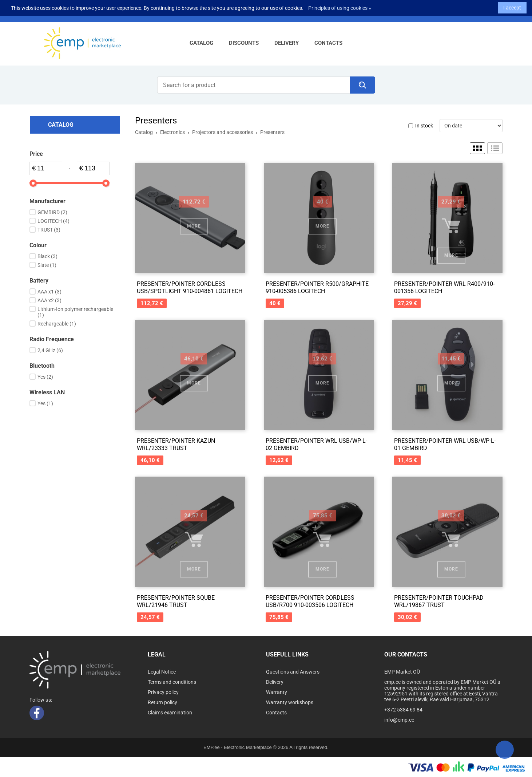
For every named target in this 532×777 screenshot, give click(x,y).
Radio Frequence (52, 339)
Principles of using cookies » (340, 6)
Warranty (277, 692)
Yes (45, 377)
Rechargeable (57, 324)
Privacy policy (163, 692)
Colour (38, 245)
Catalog (201, 43)
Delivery (287, 43)
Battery (39, 281)
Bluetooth (42, 366)
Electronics (172, 132)
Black (47, 256)
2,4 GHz (50, 350)
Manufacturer (47, 201)
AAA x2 (49, 300)
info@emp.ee (399, 720)
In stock (424, 126)
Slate (47, 265)
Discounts (244, 43)
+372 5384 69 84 (403, 710)
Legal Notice (162, 672)
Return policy (162, 702)
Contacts (328, 43)
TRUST (49, 230)
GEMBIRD (52, 212)
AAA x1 (49, 292)
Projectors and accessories (223, 132)
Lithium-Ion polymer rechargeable (75, 312)
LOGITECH (53, 221)
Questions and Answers (293, 672)
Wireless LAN (47, 392)
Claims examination (170, 713)
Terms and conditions (172, 682)
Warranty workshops (290, 702)
